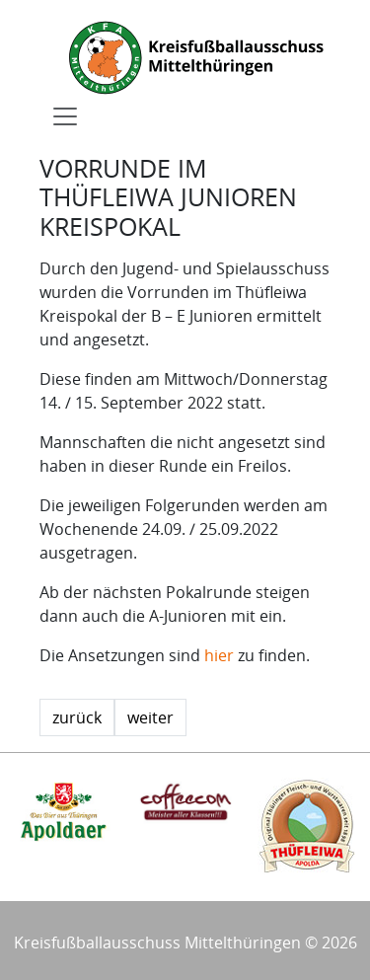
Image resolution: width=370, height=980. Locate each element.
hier (219, 655)
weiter (150, 717)
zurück (77, 717)
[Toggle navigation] (65, 116)
